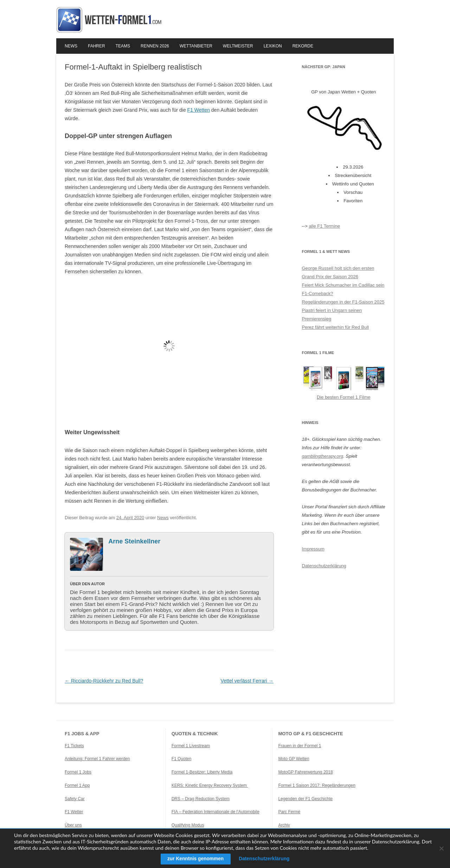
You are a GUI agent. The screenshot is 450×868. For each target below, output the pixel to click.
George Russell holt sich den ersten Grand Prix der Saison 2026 (338, 272)
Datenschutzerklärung (324, 566)
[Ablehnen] (441, 848)
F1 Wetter (74, 812)
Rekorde (303, 46)
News (71, 46)
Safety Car (75, 799)
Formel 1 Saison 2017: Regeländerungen (317, 785)
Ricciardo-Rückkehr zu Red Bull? (104, 681)
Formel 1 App (77, 785)
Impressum (313, 549)
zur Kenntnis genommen (195, 859)
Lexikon (273, 46)
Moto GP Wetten (294, 759)
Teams (123, 46)
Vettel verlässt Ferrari (247, 681)
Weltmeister (238, 46)
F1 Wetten (199, 110)
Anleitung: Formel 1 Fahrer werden (97, 759)
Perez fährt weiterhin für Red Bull (336, 327)
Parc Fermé (289, 812)
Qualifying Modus (188, 825)
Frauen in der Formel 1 (300, 746)
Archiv (284, 825)
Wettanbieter (196, 46)
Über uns (73, 825)
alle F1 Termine (324, 226)
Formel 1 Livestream (191, 746)
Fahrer (97, 46)
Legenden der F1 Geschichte (305, 799)
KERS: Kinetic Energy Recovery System (210, 785)
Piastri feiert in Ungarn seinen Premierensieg (332, 315)
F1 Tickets (74, 746)
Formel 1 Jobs (78, 772)
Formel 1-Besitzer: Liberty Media (202, 772)
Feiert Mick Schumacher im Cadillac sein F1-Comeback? (343, 289)
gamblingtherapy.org (323, 456)
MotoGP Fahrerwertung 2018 (305, 772)
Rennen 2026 (155, 46)
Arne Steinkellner (134, 541)
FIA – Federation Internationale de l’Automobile (216, 812)
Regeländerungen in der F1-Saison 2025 (343, 302)
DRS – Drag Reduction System (201, 799)
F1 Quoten (182, 759)
